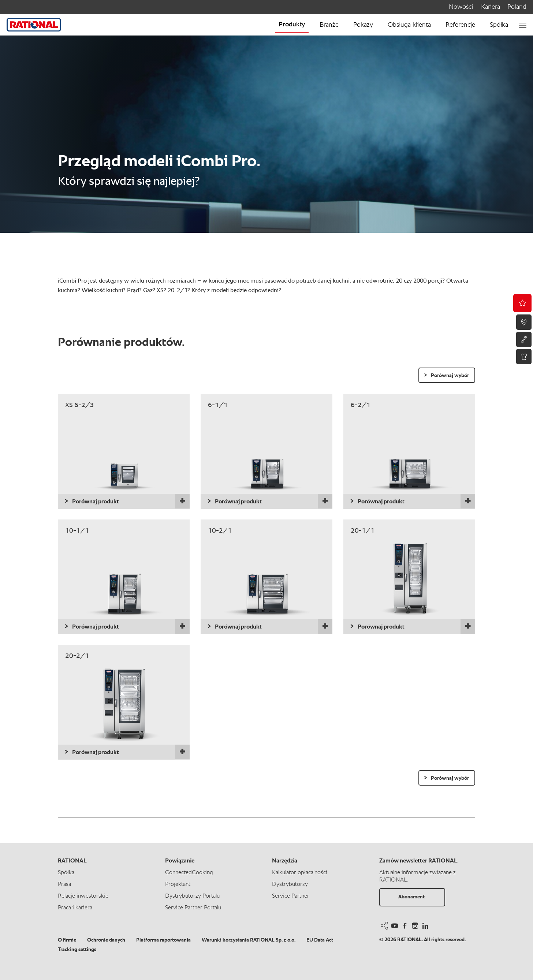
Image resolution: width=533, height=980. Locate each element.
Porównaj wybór (450, 376)
